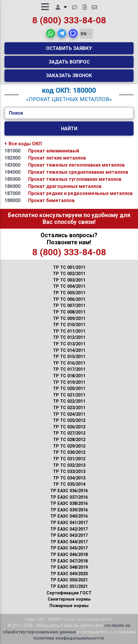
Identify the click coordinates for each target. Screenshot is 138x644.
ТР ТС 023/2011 (69, 408)
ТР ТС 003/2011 (69, 280)
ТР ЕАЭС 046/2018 (69, 555)
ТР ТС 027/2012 (69, 433)
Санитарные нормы (69, 599)
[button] (51, 33)
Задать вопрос (69, 62)
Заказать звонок (69, 75)
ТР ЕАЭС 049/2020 (69, 574)
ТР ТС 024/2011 (69, 414)
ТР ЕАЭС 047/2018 (69, 561)
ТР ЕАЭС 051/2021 (69, 587)
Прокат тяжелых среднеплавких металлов (78, 172)
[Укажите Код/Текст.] (69, 113)
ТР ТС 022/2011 (69, 401)
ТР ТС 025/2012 (69, 421)
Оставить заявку (69, 48)
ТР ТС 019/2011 (69, 382)
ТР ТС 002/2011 (69, 274)
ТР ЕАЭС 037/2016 (69, 497)
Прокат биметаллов (51, 200)
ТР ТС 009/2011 (69, 319)
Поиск (16, 113)
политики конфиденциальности (69, 638)
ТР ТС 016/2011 (69, 363)
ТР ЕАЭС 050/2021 (69, 580)
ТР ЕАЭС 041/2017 (69, 523)
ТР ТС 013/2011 (69, 344)
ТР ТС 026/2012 (69, 427)
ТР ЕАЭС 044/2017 (69, 542)
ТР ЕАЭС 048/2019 (69, 567)
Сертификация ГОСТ (69, 593)
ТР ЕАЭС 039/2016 (69, 510)
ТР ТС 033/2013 (69, 472)
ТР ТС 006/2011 (69, 299)
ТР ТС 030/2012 (69, 452)
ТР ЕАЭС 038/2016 (69, 504)
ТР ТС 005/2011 (69, 293)
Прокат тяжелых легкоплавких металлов (76, 165)
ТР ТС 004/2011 (69, 286)
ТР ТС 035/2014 (69, 484)
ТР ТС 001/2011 (69, 267)
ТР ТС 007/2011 (69, 306)
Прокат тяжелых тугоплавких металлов (75, 179)
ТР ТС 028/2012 (69, 440)
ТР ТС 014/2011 (69, 351)
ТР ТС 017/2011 (69, 369)
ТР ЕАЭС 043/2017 (69, 535)
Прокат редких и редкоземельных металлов (80, 193)
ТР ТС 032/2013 (69, 465)
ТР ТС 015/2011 (69, 357)
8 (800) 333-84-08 (69, 20)
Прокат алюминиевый (54, 151)
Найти (69, 129)
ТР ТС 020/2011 (69, 389)
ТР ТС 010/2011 (69, 325)
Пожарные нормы (69, 606)
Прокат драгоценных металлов (65, 186)
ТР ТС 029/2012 (69, 446)
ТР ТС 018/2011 (69, 376)
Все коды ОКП (23, 144)
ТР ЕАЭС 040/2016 (69, 516)
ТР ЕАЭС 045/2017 (69, 548)
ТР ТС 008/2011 (69, 312)
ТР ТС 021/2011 (69, 395)
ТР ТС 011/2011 (69, 331)
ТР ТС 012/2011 (69, 338)
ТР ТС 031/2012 (69, 459)
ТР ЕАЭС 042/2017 (69, 529)
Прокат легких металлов (57, 158)
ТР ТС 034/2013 (69, 478)
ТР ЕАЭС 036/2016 (69, 491)
